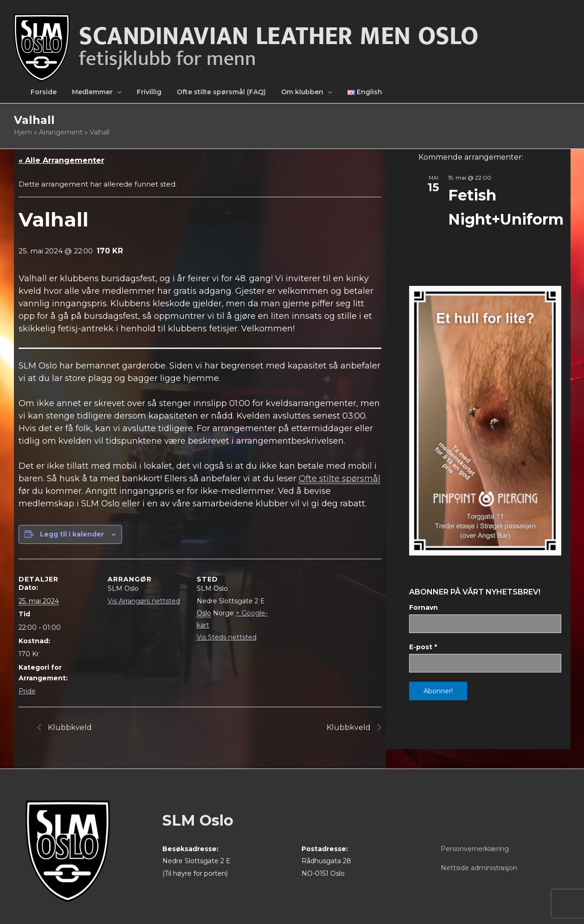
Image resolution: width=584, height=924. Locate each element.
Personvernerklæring (475, 849)
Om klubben (302, 92)
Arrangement (61, 132)
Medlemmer (92, 92)
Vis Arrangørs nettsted (144, 601)
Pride (27, 691)
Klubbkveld (69, 727)
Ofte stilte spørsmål (340, 478)
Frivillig (149, 92)
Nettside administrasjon (479, 868)
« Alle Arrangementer (61, 160)
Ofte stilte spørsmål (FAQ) (221, 92)
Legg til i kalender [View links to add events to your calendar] (72, 534)
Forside (44, 92)
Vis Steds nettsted (227, 637)
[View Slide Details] (485, 421)
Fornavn (424, 607)
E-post (423, 647)
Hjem (23, 132)
